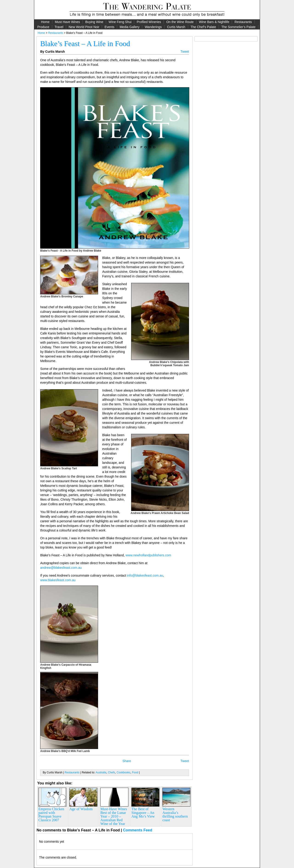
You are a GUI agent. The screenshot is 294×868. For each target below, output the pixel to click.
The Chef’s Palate (203, 27)
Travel (59, 27)
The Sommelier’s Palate (239, 27)
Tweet (185, 52)
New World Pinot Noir (84, 27)
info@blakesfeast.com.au (145, 575)
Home (45, 22)
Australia (101, 772)
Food (135, 772)
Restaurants (243, 22)
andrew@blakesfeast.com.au (61, 568)
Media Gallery (130, 27)
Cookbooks (124, 772)
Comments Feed (137, 830)
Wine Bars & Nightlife (214, 22)
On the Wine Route (180, 22)
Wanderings (153, 27)
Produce (43, 27)
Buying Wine (94, 22)
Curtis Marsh (176, 27)
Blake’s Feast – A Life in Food (85, 44)
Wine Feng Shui (120, 22)
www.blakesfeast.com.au (58, 580)
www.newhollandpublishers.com (148, 555)
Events (109, 27)
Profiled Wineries (149, 22)
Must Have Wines (68, 22)
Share (127, 761)
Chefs (112, 772)
